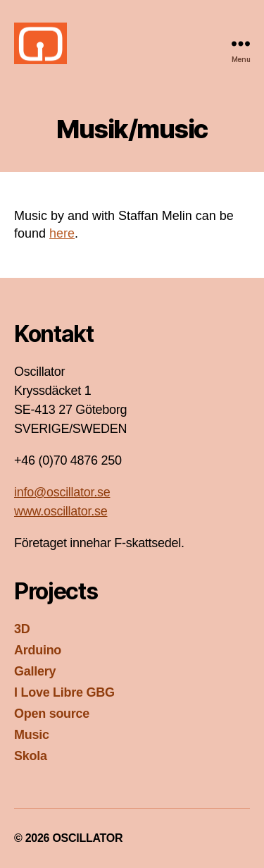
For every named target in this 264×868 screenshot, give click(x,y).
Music (32, 735)
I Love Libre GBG (64, 692)
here (62, 233)
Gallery (35, 671)
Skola (31, 756)
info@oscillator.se (62, 492)
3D (22, 629)
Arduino (38, 650)
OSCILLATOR (87, 838)
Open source (52, 714)
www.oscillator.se (61, 511)
